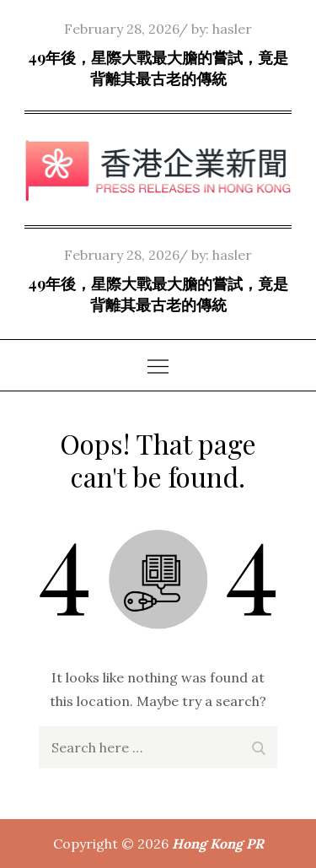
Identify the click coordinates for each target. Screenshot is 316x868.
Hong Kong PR (218, 844)
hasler (232, 29)
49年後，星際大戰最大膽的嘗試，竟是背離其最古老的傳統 (158, 68)
